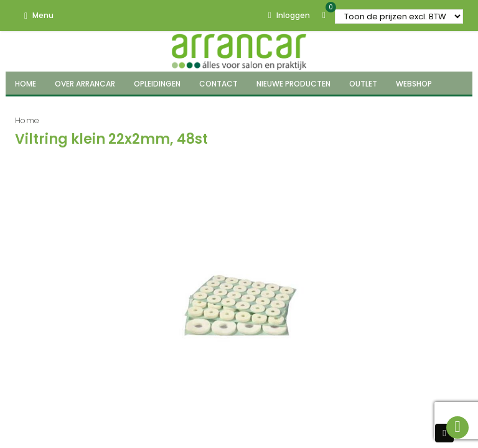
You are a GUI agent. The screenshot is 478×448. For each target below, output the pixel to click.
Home (27, 120)
